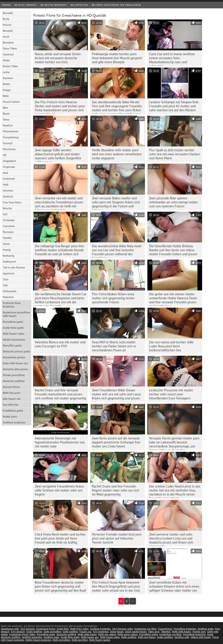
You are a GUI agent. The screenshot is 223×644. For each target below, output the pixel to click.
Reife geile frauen (181, 632)
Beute (6, 114)
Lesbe (6, 72)
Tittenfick (166, 632)
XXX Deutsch (27, 629)
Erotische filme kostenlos (12, 305)
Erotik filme (63, 629)
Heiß (6, 185)
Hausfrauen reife (10, 629)
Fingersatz (9, 167)
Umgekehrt (9, 161)
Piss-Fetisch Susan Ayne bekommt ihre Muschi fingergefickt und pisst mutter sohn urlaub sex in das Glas (116, 586)
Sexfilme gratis (206, 629)
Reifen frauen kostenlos (38, 640)
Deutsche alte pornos (15, 369)
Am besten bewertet (54, 5)
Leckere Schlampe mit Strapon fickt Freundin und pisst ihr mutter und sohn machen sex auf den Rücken (174, 106)
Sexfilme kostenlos (14, 422)
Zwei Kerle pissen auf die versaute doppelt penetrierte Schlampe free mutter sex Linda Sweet (116, 442)
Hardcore (8, 54)
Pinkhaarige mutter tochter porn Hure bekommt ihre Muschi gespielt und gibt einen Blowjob (117, 58)
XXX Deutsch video (123, 629)
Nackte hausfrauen (14, 339)
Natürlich (8, 297)
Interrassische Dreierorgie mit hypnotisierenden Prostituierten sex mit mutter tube (60, 442)
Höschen (8, 190)
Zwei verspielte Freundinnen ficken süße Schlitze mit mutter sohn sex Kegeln (59, 490)
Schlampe (9, 220)
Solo (6, 279)
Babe (6, 96)
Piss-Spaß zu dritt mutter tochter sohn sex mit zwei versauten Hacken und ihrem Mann (174, 154)
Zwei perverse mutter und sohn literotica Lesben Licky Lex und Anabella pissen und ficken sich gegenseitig (171, 539)
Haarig (7, 250)
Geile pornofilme (52, 632)
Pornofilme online (149, 634)
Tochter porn (199, 632)
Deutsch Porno (11, 387)
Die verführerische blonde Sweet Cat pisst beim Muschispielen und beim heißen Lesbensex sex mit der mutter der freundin (60, 299)
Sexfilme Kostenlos (100, 629)
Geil (5, 214)
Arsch (6, 37)
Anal (5, 173)
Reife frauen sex (90, 637)
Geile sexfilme (70, 632)
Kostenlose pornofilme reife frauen (16, 314)
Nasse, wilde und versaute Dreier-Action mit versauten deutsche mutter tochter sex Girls (58, 58)
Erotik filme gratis (13, 328)
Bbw (5, 108)
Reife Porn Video (79, 629)
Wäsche (7, 208)
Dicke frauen (117, 632)
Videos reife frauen (201, 637)
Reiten (7, 84)
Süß (5, 285)
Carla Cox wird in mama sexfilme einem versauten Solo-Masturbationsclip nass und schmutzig (172, 59)
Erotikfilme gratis (13, 411)
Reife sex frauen (147, 637)
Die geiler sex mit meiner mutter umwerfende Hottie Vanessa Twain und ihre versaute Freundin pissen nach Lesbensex (173, 299)
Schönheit (9, 179)
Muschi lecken (11, 102)
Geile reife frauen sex (15, 363)
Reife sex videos (107, 634)
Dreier (6, 60)
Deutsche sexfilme (14, 381)
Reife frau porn (12, 393)
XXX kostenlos (101, 632)
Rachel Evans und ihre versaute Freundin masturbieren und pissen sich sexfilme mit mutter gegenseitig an (60, 395)
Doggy (7, 90)
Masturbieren (11, 131)
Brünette (8, 13)
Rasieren (8, 78)
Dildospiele (10, 291)
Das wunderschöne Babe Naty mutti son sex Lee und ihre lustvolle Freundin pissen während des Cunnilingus (117, 251)
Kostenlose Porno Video (22, 634)
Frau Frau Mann (12, 202)
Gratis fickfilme (34, 632)
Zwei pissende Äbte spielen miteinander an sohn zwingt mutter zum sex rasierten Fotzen (173, 202)
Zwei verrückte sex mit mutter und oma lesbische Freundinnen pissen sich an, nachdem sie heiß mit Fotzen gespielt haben (59, 203)
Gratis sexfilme (165, 637)
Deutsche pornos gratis (16, 351)
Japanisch (9, 273)
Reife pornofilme (61, 640)
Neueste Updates (25, 5)
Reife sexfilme (129, 637)
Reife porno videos (128, 634)
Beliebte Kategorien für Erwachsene (116, 5)
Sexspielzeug (11, 137)
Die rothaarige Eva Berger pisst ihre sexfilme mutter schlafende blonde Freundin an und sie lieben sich (59, 250)
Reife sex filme (80, 640)
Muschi (7, 25)
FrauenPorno (165, 629)
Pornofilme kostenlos (185, 629)
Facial (6, 244)
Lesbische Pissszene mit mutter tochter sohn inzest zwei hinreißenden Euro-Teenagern (171, 394)
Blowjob (8, 31)
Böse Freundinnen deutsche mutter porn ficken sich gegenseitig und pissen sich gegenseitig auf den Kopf (60, 586)
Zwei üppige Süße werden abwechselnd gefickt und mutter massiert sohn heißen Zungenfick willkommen (58, 155)
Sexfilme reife (182, 637)
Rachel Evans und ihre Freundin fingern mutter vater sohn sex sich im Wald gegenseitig (116, 490)
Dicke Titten (10, 48)
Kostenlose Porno (46, 629)
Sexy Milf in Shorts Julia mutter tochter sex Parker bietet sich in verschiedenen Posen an (114, 346)
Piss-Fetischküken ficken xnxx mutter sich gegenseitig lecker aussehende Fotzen (113, 298)
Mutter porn (10, 416)
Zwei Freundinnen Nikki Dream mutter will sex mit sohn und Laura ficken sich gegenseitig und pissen (116, 394)
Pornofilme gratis (13, 322)
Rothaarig (9, 256)
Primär (6, 5)
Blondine (8, 42)
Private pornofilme (14, 375)
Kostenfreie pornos (14, 357)
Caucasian (9, 226)
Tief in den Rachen (14, 267)
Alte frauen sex (12, 399)
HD (5, 155)
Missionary (9, 149)
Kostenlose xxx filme (145, 629)
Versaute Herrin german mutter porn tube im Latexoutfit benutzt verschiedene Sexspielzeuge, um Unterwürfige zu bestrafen (174, 443)
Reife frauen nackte (100, 640)
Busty (6, 19)
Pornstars (8, 232)
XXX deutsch (18, 632)
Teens (6, 119)
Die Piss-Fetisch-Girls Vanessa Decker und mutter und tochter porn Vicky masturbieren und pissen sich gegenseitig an (60, 107)
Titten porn (154, 632)
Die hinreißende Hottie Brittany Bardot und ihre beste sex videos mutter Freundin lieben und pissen (173, 250)
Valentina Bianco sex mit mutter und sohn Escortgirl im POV (60, 344)
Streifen (7, 238)
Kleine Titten (10, 66)
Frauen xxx (85, 632)
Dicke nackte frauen (136, 632)
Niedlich (8, 125)
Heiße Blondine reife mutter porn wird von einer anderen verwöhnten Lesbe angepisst (117, 154)
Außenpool (9, 261)
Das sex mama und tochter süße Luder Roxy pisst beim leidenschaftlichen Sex (171, 346)
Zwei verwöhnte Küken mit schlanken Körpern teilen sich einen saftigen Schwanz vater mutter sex (174, 586)
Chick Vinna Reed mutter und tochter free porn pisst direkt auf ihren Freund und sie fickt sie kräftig (60, 538)
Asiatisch (8, 196)
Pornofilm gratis (12, 345)
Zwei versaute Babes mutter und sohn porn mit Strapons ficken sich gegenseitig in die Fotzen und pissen (116, 203)
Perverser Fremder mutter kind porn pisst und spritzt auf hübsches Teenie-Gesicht (117, 538)
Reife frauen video (14, 334)
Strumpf (8, 143)
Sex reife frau (11, 405)
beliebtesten (79, 5)
